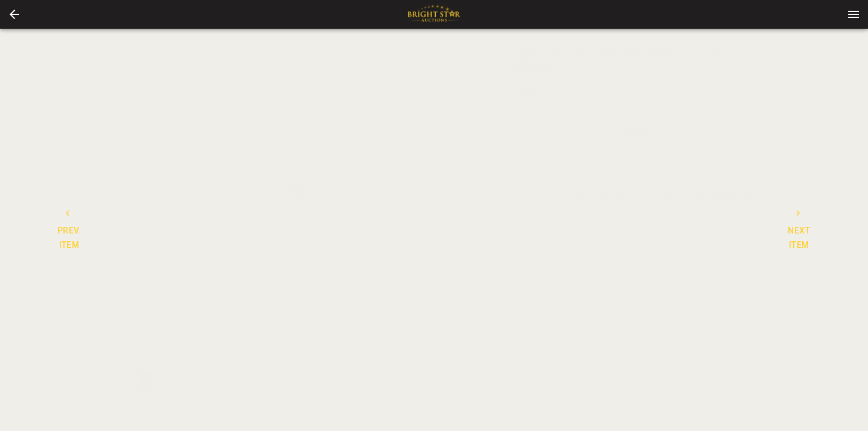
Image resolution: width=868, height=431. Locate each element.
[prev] (104, 191)
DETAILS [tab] (537, 166)
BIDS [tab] (739, 166)
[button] (14, 14)
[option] (299, 191)
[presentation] (434, 14)
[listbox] (299, 191)
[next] (494, 191)
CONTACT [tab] (604, 166)
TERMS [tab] (672, 166)
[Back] (14, 14)
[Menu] (854, 14)
